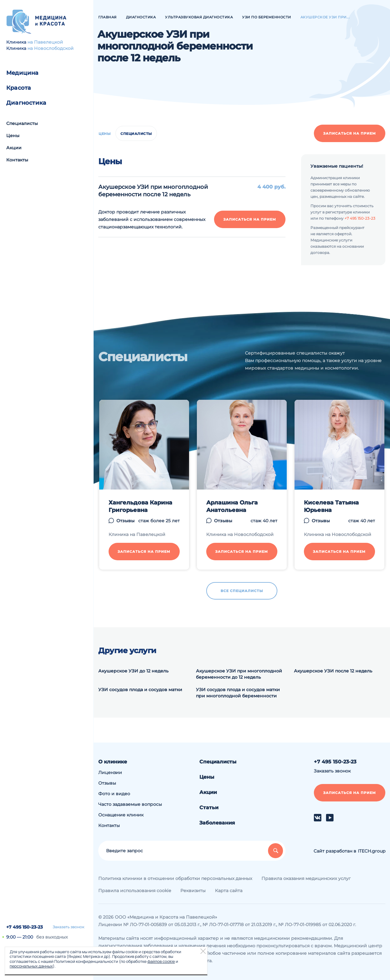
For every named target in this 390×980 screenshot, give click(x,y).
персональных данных (31, 966)
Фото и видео (114, 794)
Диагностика (26, 103)
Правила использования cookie (135, 891)
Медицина (22, 73)
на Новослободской (51, 48)
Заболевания (217, 823)
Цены (13, 136)
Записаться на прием (350, 133)
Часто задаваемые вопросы (130, 804)
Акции (14, 148)
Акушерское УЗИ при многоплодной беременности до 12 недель (239, 674)
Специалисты (22, 123)
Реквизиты (193, 891)
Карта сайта (229, 891)
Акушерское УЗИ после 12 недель (333, 671)
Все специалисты (242, 591)
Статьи (209, 808)
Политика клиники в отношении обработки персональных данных (175, 878)
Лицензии (110, 772)
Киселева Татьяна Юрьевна (331, 506)
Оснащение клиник (121, 815)
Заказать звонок (68, 927)
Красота (19, 88)
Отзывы (125, 521)
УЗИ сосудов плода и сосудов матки (140, 690)
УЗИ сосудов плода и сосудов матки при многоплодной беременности (238, 693)
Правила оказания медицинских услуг (306, 878)
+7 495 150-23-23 (24, 927)
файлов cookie (161, 961)
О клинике (113, 762)
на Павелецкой (45, 42)
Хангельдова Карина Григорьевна (140, 506)
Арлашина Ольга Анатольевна (232, 506)
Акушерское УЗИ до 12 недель (133, 671)
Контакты (17, 160)
